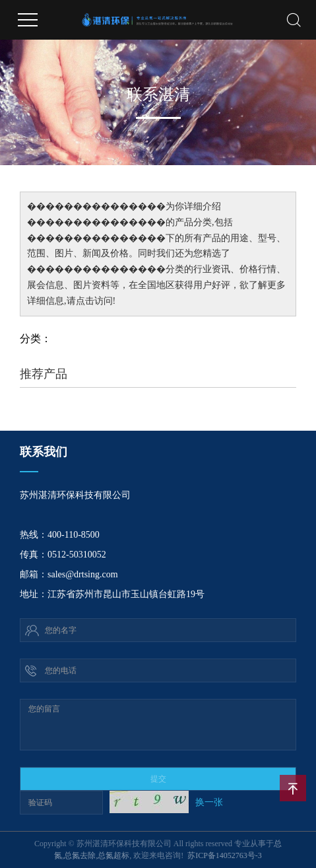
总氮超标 (113, 855)
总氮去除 (80, 855)
